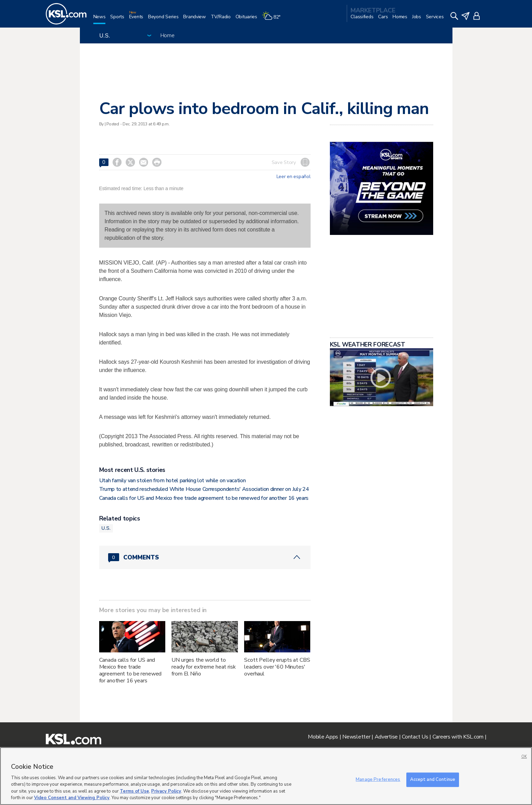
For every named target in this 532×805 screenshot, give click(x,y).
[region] (266, 776)
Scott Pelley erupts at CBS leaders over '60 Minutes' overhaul (277, 667)
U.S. (106, 528)
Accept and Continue (433, 780)
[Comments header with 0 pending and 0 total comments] (205, 557)
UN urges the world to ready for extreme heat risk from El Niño (204, 667)
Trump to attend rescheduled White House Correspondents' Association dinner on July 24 (204, 489)
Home (168, 35)
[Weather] (274, 19)
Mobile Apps (323, 737)
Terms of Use (134, 791)
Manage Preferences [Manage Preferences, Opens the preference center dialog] (378, 780)
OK (524, 757)
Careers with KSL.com (458, 737)
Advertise (386, 737)
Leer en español (294, 177)
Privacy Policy (166, 791)
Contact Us (415, 737)
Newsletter (356, 737)
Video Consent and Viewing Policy (72, 798)
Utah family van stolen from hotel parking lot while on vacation (173, 481)
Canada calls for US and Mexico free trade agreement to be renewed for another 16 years (204, 498)
